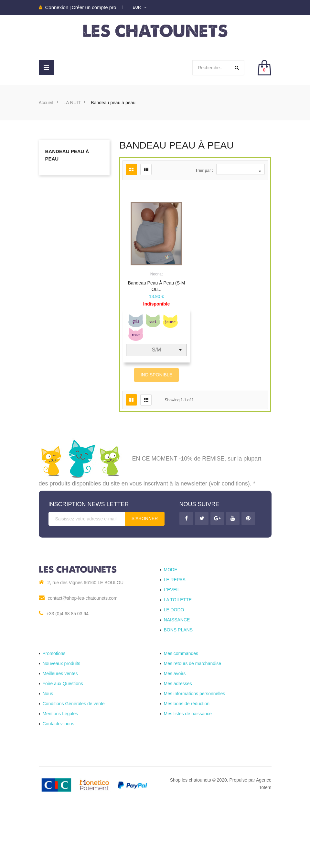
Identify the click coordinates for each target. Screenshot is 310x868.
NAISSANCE (177, 674)
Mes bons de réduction (187, 758)
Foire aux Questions (63, 738)
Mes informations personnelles (195, 748)
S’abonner (145, 573)
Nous (48, 748)
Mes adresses (178, 738)
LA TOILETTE (178, 654)
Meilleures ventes (60, 728)
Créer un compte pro (94, 7)
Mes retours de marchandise (192, 718)
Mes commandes (181, 708)
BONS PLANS (178, 684)
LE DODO (174, 664)
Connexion (58, 7)
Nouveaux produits (62, 718)
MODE (171, 624)
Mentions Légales (60, 768)
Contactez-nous (59, 778)
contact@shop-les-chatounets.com (83, 653)
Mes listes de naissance (188, 768)
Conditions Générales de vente (74, 758)
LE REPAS (175, 634)
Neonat (157, 274)
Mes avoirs (175, 728)
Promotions (54, 708)
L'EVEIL (172, 644)
